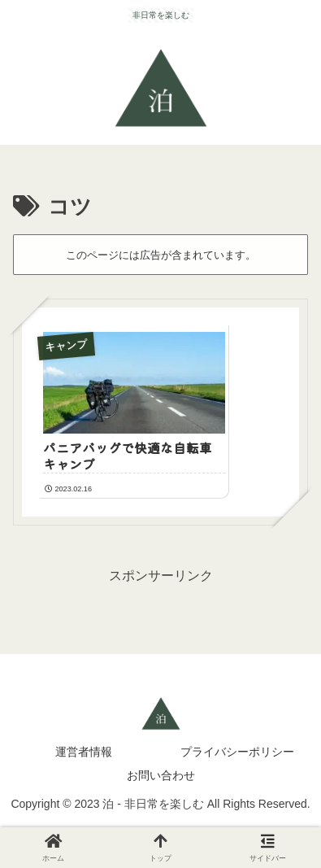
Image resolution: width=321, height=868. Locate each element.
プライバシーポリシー (237, 752)
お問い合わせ (161, 775)
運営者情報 (84, 752)
